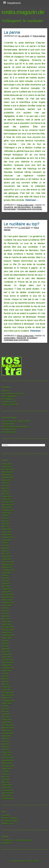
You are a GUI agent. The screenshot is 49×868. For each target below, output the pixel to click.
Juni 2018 (5, 643)
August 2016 (6, 703)
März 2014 (6, 782)
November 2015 (8, 728)
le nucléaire (37, 207)
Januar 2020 (6, 592)
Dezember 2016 (8, 692)
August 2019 (6, 605)
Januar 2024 (6, 467)
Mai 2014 (5, 777)
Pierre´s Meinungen (25, 205)
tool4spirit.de (6, 843)
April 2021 (5, 551)
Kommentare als (10, 821)
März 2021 (6, 554)
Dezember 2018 (8, 627)
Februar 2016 (7, 720)
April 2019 (5, 616)
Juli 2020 (5, 575)
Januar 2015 (6, 755)
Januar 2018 (6, 657)
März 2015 (6, 750)
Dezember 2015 (8, 725)
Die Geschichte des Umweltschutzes (15, 427)
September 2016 (8, 701)
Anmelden (5, 815)
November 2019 (8, 597)
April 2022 (5, 524)
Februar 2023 (7, 497)
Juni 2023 (5, 486)
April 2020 (5, 584)
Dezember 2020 (8, 562)
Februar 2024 (7, 464)
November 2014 (8, 760)
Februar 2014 (7, 785)
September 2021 (8, 537)
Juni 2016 (5, 709)
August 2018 (6, 638)
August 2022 (6, 513)
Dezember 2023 (8, 469)
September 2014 (8, 766)
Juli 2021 (5, 543)
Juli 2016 (5, 706)
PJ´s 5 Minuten (7, 399)
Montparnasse (10, 209)
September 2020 (8, 570)
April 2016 (5, 714)
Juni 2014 (5, 774)
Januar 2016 (6, 722)
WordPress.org (7, 823)
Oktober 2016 (7, 698)
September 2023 (8, 477)
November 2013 (8, 793)
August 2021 (6, 540)
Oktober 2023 (7, 475)
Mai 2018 (5, 646)
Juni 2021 (5, 545)
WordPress (22, 861)
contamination (10, 338)
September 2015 (8, 733)
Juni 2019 (5, 611)
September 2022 (8, 510)
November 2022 (8, 505)
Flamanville (21, 338)
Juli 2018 (5, 641)
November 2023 (8, 472)
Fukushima (8, 207)
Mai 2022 (5, 521)
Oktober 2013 (7, 796)
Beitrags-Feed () (9, 818)
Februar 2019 (7, 622)
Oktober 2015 (7, 730)
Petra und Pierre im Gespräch (13, 394)
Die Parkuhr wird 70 (9, 432)
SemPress (36, 861)
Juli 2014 (5, 771)
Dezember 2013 (8, 790)
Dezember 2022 (8, 502)
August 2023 (6, 480)
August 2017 (6, 671)
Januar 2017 (6, 690)
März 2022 (6, 526)
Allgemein (5, 391)
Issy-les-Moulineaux (22, 207)
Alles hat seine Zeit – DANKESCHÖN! (16, 421)
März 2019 (6, 619)
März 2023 (6, 494)
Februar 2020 (7, 589)
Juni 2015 (5, 741)
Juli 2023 (5, 483)
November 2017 (8, 662)
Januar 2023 (6, 499)
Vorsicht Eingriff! (8, 424)
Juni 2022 (5, 518)
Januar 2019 (6, 624)
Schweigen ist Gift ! (9, 402)
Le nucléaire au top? (22, 224)
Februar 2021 (7, 556)
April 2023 (5, 491)
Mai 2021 (5, 548)
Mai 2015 (5, 744)
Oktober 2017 (7, 665)
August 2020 (6, 573)
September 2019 (8, 603)
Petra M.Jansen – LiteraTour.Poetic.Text (16, 840)
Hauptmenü (14, 3)
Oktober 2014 (7, 763)
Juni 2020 (5, 578)
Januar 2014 (6, 788)
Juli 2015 (5, 739)
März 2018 (6, 652)
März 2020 (6, 586)
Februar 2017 (7, 687)
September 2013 (8, 798)
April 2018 (5, 649)
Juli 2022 (5, 516)
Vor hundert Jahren (9, 429)
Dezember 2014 (8, 758)
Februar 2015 (7, 752)
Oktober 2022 (7, 507)
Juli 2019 (5, 608)
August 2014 (6, 769)
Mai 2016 (5, 711)
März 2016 (6, 717)
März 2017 (6, 684)
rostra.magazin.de (23, 12)
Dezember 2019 (8, 594)
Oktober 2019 (7, 600)
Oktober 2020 (7, 567)
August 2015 (6, 736)
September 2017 (8, 668)
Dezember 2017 (8, 660)
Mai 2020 (5, 581)
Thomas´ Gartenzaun (10, 404)
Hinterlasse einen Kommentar (30, 209)
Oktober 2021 (7, 535)
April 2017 (5, 682)
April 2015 (5, 747)
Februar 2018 (7, 654)
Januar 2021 (6, 559)
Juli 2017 (5, 673)
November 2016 (8, 695)
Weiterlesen (32, 200)
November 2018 (8, 630)
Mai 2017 (5, 679)
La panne (12, 32)
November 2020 (8, 565)
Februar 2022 (7, 529)
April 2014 (5, 779)
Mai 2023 (5, 488)
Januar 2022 (6, 532)
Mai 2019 (5, 613)
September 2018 (8, 635)
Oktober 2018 (7, 633)
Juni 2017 (5, 676)
